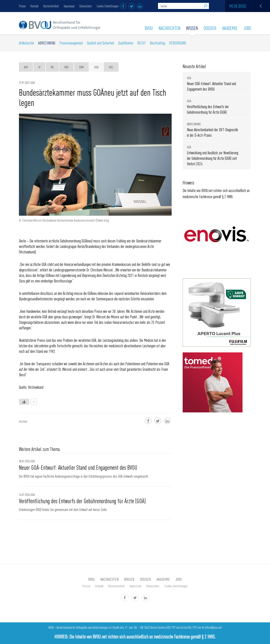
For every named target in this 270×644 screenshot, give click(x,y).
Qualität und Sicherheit (101, 43)
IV (39, 67)
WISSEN (192, 28)
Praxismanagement (71, 43)
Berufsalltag (157, 43)
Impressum (69, 6)
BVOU (149, 28)
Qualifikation (126, 43)
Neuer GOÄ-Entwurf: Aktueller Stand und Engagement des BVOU (78, 467)
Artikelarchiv (26, 43)
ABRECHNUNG (47, 43)
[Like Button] (24, 402)
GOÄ (96, 67)
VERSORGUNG (178, 43)
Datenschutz (86, 6)
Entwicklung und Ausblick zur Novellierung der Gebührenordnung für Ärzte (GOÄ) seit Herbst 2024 (213, 158)
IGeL (111, 67)
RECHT (142, 43)
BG (52, 67)
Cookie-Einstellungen (108, 6)
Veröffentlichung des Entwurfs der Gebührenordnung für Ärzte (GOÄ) (82, 501)
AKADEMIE (230, 28)
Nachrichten (170, 28)
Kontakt (35, 6)
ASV (26, 67)
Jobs (247, 28)
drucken (23, 421)
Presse (22, 6)
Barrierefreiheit (51, 6)
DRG (66, 67)
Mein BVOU (250, 6)
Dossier (210, 28)
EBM (81, 67)
